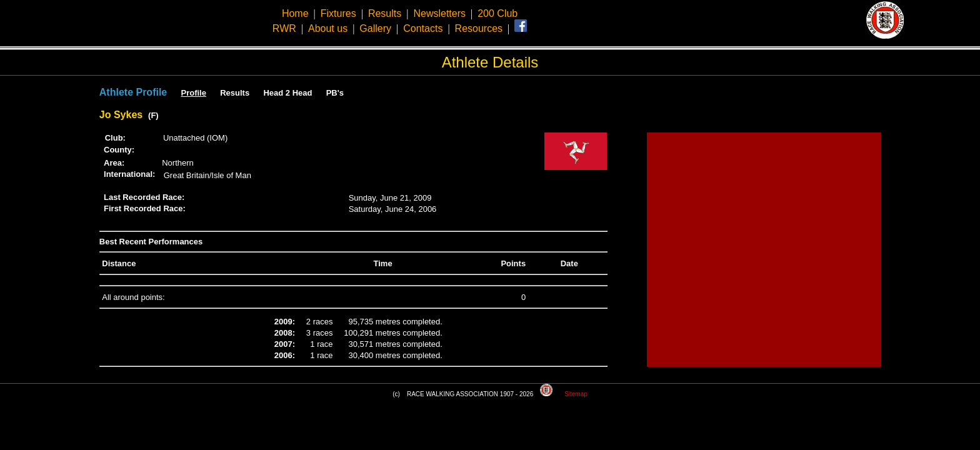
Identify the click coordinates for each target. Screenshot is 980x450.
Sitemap (576, 394)
